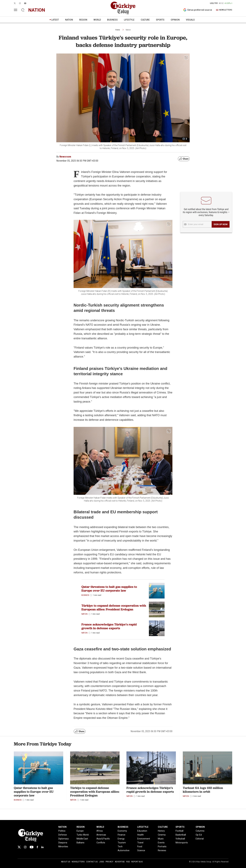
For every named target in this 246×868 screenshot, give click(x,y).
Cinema (162, 835)
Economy (122, 831)
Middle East (82, 839)
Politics (62, 831)
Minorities (63, 847)
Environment (144, 839)
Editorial (200, 839)
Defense (63, 835)
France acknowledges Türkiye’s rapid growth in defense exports (109, 626)
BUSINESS (112, 20)
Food (140, 847)
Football (179, 831)
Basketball (181, 835)
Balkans (80, 843)
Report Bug (137, 862)
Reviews (162, 850)
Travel (140, 843)
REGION (83, 20)
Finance (122, 835)
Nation (128, 30)
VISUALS (190, 20)
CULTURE (145, 20)
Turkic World (83, 835)
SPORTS (160, 20)
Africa (100, 831)
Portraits (162, 847)
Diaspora (63, 843)
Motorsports (182, 843)
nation (37, 10)
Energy (121, 839)
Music (161, 839)
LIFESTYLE (129, 20)
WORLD (97, 20)
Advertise (120, 862)
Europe (80, 831)
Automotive (124, 850)
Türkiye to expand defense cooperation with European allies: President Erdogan (114, 607)
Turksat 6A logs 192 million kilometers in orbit (203, 790)
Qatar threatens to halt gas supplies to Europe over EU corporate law (109, 589)
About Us (66, 862)
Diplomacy (64, 839)
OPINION (175, 20)
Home (118, 30)
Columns (200, 831)
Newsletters (78, 862)
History (161, 831)
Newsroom (65, 157)
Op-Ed (199, 835)
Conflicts (101, 843)
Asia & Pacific (103, 839)
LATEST (55, 20)
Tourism (122, 843)
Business (85, 595)
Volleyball (180, 839)
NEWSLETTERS (224, 10)
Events (161, 843)
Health (140, 835)
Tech (120, 847)
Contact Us (92, 862)
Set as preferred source (198, 10)
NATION (69, 20)
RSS (128, 862)
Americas (101, 835)
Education (142, 831)
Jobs (102, 862)
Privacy (109, 862)
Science (141, 850)
